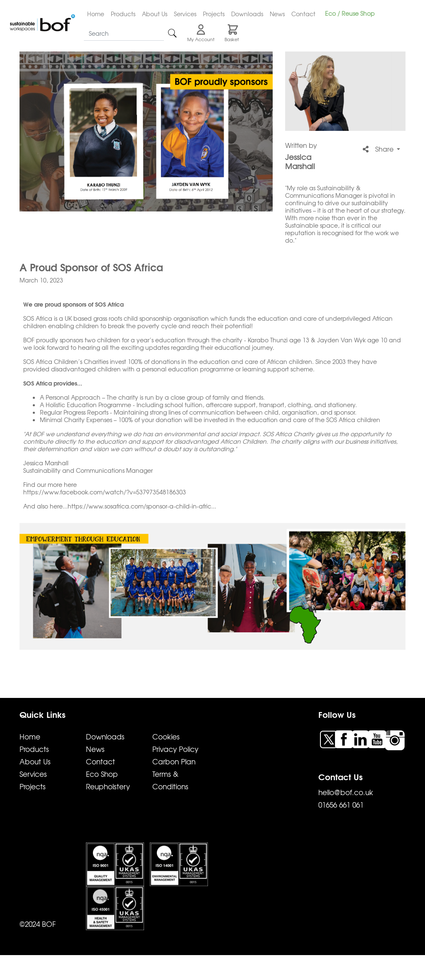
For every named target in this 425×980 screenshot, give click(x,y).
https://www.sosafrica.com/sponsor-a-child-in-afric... (142, 506)
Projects (214, 14)
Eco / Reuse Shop (350, 13)
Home (96, 14)
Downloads (247, 14)
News (277, 14)
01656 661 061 (341, 804)
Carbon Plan (174, 761)
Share (379, 149)
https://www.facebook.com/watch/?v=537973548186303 (105, 492)
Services (185, 14)
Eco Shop (102, 774)
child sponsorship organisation (166, 318)
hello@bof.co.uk (346, 792)
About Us (155, 14)
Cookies (166, 736)
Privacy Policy (175, 749)
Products (123, 14)
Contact (303, 14)
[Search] (124, 33)
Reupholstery (108, 786)
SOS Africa (38, 361)
